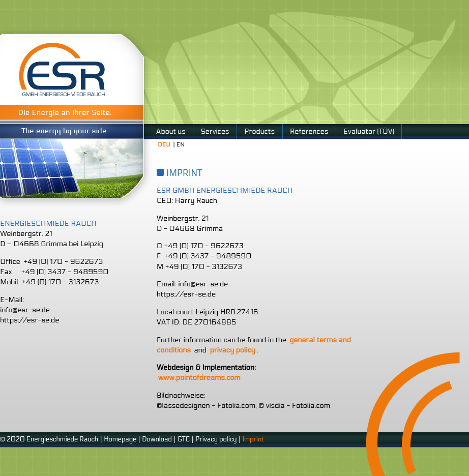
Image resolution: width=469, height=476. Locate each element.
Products (259, 131)
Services (215, 131)
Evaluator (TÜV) (369, 131)
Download (157, 439)
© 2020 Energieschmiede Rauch (49, 439)
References (309, 131)
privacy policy (232, 350)
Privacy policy (216, 439)
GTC (184, 439)
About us (171, 131)
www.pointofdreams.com (199, 378)
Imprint (253, 439)
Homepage (120, 439)
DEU (164, 144)
